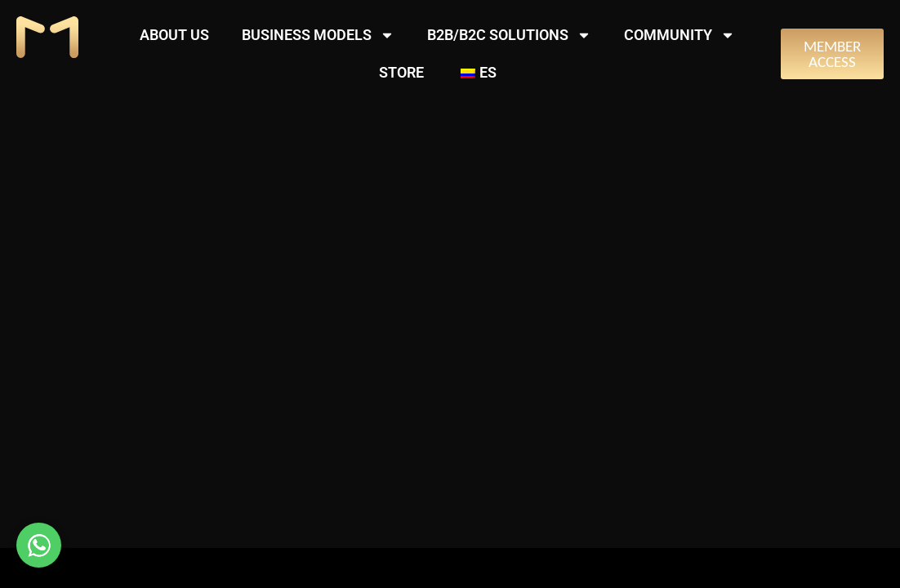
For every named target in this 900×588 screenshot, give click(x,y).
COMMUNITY (679, 35)
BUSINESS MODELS (318, 35)
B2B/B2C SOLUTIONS (509, 35)
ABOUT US (174, 35)
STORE (401, 72)
